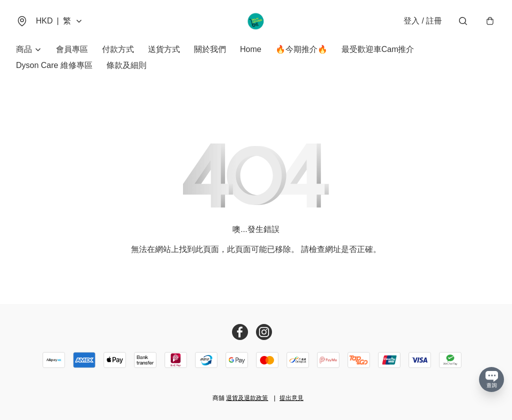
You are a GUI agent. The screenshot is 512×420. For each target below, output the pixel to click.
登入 (423, 21)
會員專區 (72, 50)
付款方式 (118, 50)
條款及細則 (126, 66)
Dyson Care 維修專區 (54, 66)
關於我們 (210, 50)
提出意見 (291, 398)
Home (251, 50)
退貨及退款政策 (247, 398)
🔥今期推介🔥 (301, 50)
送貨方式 (164, 50)
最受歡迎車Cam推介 (378, 50)
